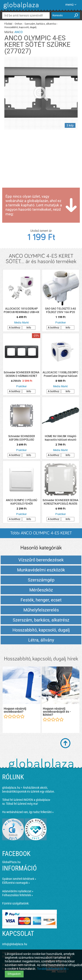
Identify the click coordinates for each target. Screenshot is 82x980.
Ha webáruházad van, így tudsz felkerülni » (28, 812)
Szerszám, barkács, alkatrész (40, 24)
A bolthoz (15, 328)
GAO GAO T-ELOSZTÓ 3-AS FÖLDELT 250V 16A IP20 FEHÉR (60, 311)
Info (29, 328)
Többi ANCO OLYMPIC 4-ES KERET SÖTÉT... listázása (41, 535)
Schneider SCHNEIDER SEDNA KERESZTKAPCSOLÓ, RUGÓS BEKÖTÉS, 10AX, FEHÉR (60, 502)
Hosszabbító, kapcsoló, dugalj (20, 27)
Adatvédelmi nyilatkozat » (18, 891)
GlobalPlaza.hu (11, 862)
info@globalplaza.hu (15, 944)
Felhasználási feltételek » (17, 895)
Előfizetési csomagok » (16, 883)
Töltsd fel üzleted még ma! (22, 804)
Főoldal (8, 24)
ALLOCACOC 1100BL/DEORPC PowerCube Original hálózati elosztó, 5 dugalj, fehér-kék (60, 374)
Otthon (18, 24)
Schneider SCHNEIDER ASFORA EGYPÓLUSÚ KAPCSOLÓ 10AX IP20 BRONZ (22, 438)
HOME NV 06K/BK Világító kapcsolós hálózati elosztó (61, 438)
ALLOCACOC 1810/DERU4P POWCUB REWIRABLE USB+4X (22, 310)
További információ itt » (53, 969)
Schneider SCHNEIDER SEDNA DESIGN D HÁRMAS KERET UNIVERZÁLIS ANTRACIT (22, 374)
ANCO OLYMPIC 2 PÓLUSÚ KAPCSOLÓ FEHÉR (22, 502)
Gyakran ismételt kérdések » (19, 879)
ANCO (19, 32)
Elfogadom (14, 974)
